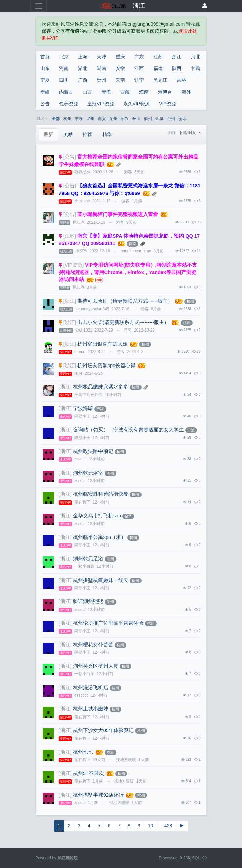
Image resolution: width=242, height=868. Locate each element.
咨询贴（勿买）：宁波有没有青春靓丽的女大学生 (128, 430)
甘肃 (196, 68)
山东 (45, 68)
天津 (102, 57)
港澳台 (165, 92)
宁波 (79, 119)
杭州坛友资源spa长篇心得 (106, 366)
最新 (48, 134)
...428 (166, 826)
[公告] (70, 157)
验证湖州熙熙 (88, 601)
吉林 (182, 80)
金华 (159, 119)
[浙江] (70, 301)
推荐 (87, 134)
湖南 (102, 68)
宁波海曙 (83, 408)
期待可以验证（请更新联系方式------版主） (125, 301)
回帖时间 (189, 133)
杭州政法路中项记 (93, 451)
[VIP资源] (74, 265)
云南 (120, 80)
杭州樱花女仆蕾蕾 (93, 645)
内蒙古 (66, 92)
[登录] (205, 6)
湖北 (83, 68)
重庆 (120, 57)
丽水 (183, 119)
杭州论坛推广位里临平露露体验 (108, 623)
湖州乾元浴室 (88, 473)
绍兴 (125, 119)
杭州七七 (83, 752)
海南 (144, 92)
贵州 (102, 80)
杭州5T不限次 (88, 773)
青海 (106, 92)
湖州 (113, 119)
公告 (45, 104)
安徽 (120, 68)
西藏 (125, 92)
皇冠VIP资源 (101, 104)
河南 (64, 68)
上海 (83, 57)
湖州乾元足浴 (88, 559)
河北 (196, 57)
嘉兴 (102, 119)
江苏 (158, 57)
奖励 (68, 134)
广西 (83, 80)
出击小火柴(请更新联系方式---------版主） (123, 322)
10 (151, 826)
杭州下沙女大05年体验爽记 (103, 730)
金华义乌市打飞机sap (97, 516)
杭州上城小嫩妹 (91, 709)
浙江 (177, 57)
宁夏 (45, 80)
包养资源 (69, 104)
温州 (90, 119)
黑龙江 (160, 80)
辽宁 (139, 80)
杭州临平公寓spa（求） (99, 537)
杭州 (67, 119)
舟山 (136, 119)
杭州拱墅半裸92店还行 (98, 795)
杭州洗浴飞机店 (91, 688)
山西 (87, 92)
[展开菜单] (38, 6)
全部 (56, 119)
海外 (186, 92)
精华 (107, 134)
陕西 (177, 68)
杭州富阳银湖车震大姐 (103, 344)
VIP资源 (168, 104)
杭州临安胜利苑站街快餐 (101, 494)
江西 (139, 68)
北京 (64, 57)
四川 (64, 80)
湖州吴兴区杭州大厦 (96, 666)
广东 (139, 57)
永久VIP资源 (137, 104)
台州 (171, 119)
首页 (45, 57)
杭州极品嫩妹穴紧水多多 (101, 387)
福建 (158, 68)
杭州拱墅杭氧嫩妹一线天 (101, 580)
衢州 (148, 119)
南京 (133, 244)
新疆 (45, 92)
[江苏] (70, 236)
